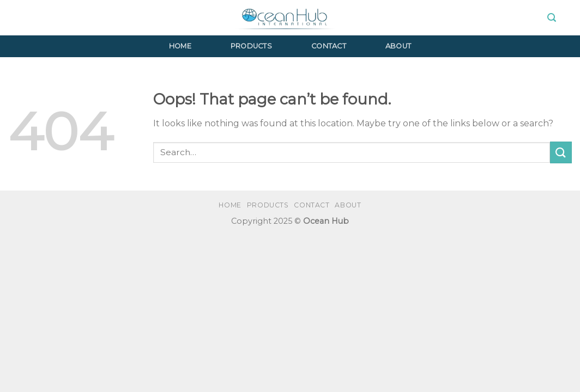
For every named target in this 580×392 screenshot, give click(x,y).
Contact (329, 46)
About (398, 46)
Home (180, 46)
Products (251, 46)
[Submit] (561, 152)
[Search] (552, 18)
